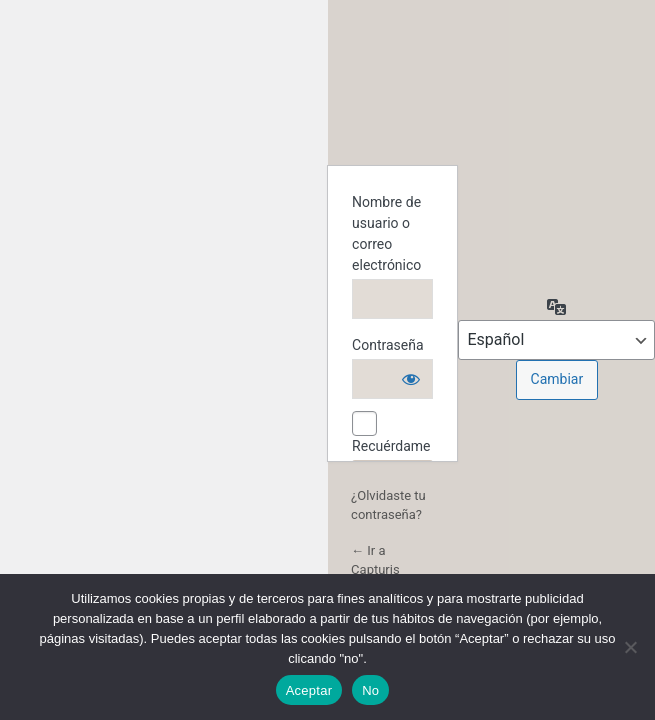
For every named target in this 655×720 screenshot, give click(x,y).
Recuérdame (391, 446)
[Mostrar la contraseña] (411, 379)
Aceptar (309, 690)
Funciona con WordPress (393, 99)
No (370, 690)
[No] (630, 647)
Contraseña (388, 345)
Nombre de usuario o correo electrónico (386, 233)
